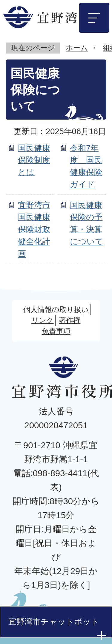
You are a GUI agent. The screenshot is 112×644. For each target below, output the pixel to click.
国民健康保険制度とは (34, 160)
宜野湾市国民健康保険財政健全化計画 (34, 229)
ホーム (77, 48)
